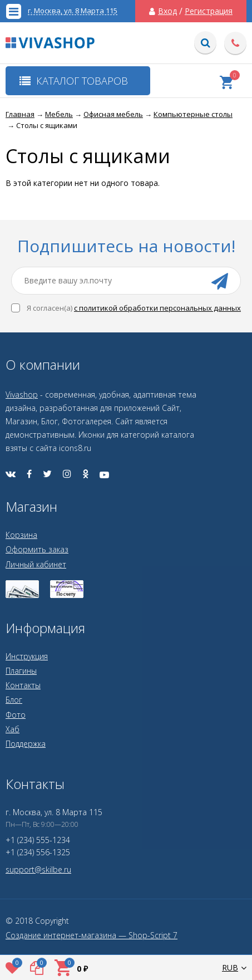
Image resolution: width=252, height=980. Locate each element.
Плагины (21, 671)
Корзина (21, 535)
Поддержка (26, 744)
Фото (16, 715)
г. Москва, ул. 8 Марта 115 (73, 11)
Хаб (13, 729)
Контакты (23, 685)
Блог (14, 700)
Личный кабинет (36, 564)
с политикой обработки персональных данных (157, 308)
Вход (167, 11)
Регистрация (209, 11)
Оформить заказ (37, 549)
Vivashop (22, 395)
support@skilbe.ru (38, 869)
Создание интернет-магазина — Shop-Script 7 (92, 935)
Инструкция (27, 656)
